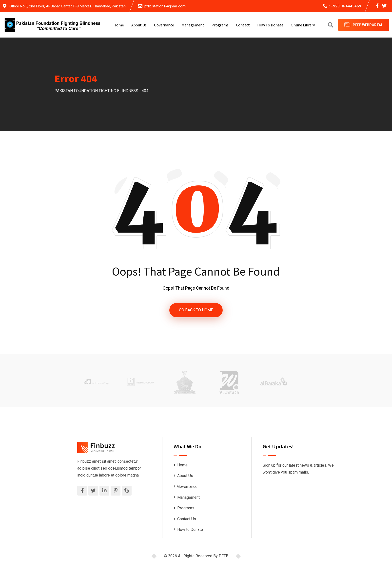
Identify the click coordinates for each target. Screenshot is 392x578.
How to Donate (270, 25)
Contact (243, 25)
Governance (164, 25)
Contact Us (187, 519)
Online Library (303, 25)
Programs (220, 25)
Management (193, 25)
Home (119, 25)
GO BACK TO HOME (196, 310)
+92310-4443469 (346, 6)
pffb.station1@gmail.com (165, 6)
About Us (139, 25)
